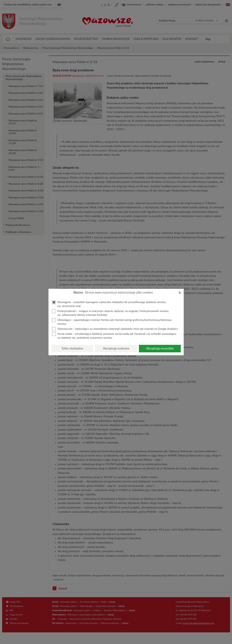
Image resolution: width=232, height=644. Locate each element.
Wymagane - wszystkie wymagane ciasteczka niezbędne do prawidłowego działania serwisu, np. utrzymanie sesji (109, 304)
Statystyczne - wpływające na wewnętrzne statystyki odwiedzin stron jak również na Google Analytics (115, 329)
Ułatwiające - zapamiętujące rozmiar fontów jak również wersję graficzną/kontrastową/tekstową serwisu (112, 322)
